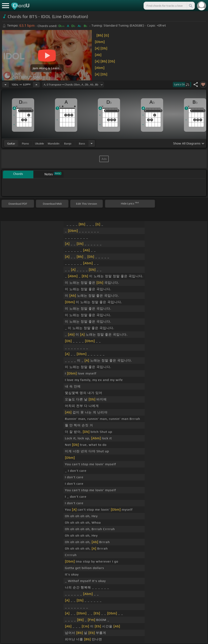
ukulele (39, 143)
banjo (68, 143)
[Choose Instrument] (92, 143)
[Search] (190, 6)
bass (82, 143)
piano (25, 143)
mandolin (54, 143)
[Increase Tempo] (36, 85)
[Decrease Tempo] (5, 85)
